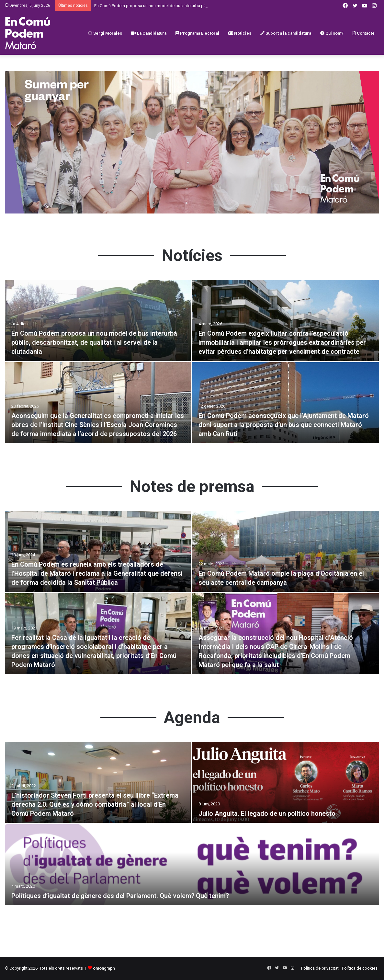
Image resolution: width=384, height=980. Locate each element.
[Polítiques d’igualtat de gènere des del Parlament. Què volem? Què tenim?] (192, 865)
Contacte (364, 33)
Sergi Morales (105, 33)
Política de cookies (360, 968)
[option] (192, 362)
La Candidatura (149, 33)
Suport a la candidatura (286, 33)
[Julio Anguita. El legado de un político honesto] (286, 782)
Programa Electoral (197, 33)
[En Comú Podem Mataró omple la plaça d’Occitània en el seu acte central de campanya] (286, 551)
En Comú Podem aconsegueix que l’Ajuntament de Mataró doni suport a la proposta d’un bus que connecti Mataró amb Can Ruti (284, 425)
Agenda (192, 718)
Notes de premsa (192, 487)
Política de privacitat (320, 968)
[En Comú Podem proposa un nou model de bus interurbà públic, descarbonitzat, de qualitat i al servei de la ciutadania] (98, 320)
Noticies (240, 33)
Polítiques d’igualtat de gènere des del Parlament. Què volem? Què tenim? (120, 896)
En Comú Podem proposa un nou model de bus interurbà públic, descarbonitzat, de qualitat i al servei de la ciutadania (94, 342)
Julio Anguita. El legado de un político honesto (267, 813)
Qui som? (332, 33)
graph (104, 968)
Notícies (192, 256)
